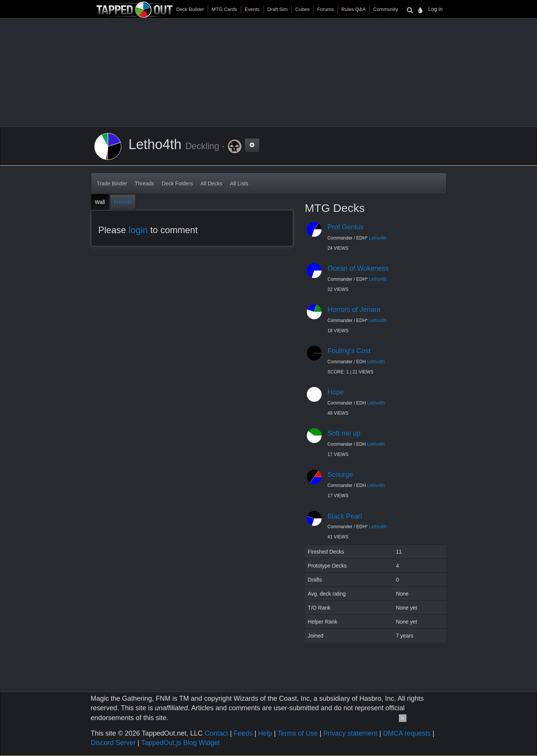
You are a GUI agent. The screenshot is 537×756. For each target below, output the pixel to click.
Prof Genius (345, 227)
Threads (144, 184)
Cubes (302, 9)
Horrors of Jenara (354, 310)
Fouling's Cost (349, 351)
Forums (325, 9)
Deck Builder (190, 9)
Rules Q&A (353, 9)
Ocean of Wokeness (358, 268)
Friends (123, 202)
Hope (335, 392)
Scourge (340, 474)
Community (386, 9)
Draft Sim (277, 9)
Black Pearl (345, 516)
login (138, 230)
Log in (435, 9)
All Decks (212, 184)
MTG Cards (224, 9)
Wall (100, 202)
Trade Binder (112, 184)
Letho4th (378, 238)
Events (252, 9)
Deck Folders (177, 184)
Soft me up (344, 433)
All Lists (239, 184)
